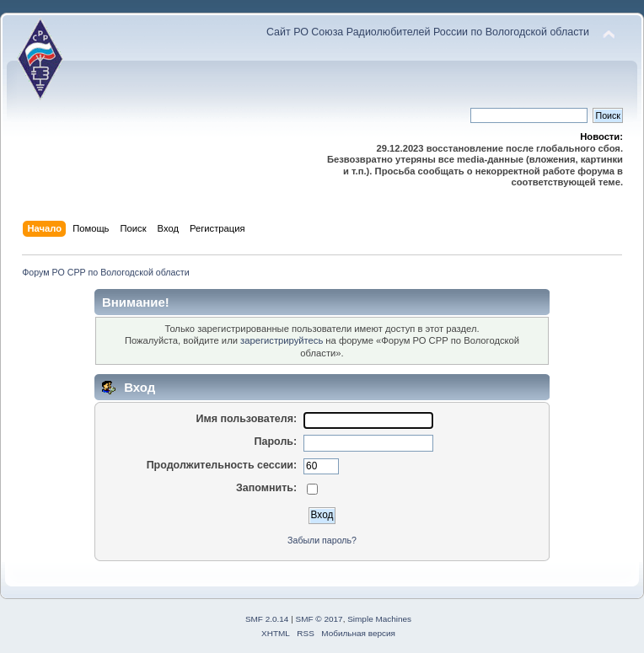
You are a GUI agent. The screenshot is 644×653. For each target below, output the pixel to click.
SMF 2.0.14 (267, 619)
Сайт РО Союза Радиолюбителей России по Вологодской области (428, 32)
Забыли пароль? (322, 540)
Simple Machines (379, 619)
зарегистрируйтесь (282, 340)
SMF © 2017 (319, 619)
